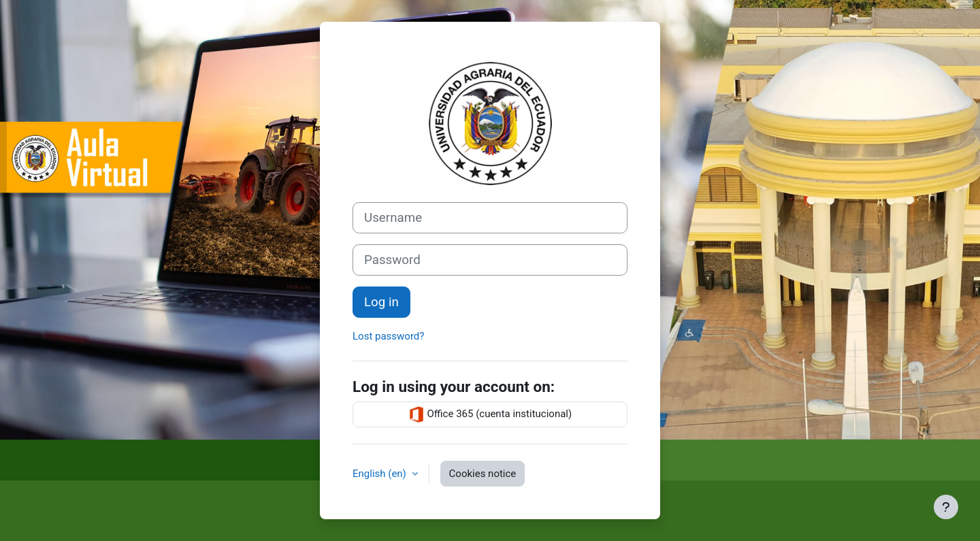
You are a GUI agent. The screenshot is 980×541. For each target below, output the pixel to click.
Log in (381, 302)
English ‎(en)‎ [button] (381, 474)
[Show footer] (946, 507)
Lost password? (388, 336)
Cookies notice (483, 474)
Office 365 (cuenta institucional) (490, 414)
